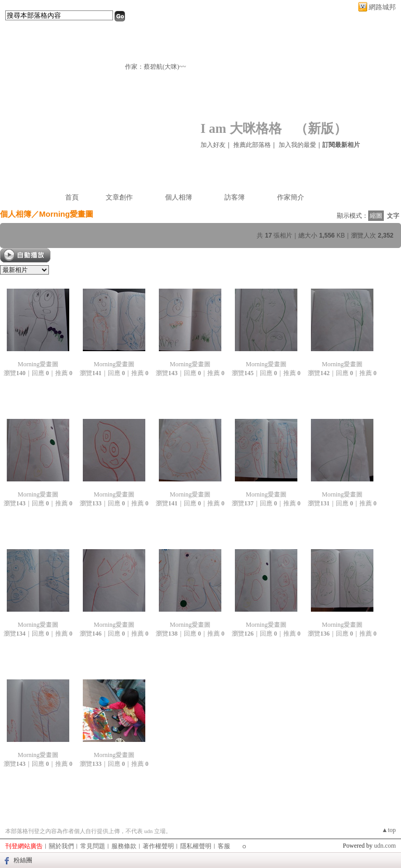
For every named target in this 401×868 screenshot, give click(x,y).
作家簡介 (291, 197)
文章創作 (119, 197)
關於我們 (61, 846)
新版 (321, 128)
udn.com (385, 846)
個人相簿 (179, 197)
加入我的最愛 (297, 145)
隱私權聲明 (196, 846)
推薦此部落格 (252, 145)
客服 (224, 846)
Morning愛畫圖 (38, 364)
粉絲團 (23, 860)
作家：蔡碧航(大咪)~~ (155, 67)
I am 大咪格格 (241, 128)
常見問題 (93, 846)
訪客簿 (235, 197)
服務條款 (124, 846)
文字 (393, 216)
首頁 (72, 197)
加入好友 (213, 145)
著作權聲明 (158, 846)
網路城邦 (382, 7)
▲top (389, 830)
